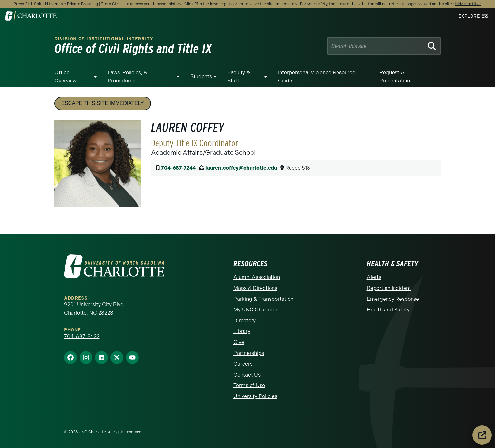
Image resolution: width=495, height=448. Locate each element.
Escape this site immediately (103, 103)
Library (242, 331)
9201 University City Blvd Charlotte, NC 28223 (94, 309)
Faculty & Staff (239, 77)
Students (201, 76)
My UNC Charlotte (255, 310)
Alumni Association (257, 277)
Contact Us (247, 375)
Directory (245, 321)
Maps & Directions (255, 288)
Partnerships (249, 353)
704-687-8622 (82, 336)
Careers (243, 364)
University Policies (255, 396)
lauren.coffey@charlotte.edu (241, 168)
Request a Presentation (395, 77)
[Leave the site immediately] (482, 435)
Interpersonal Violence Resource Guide (317, 77)
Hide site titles (468, 4)
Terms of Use (249, 385)
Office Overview (66, 77)
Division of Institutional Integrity (104, 39)
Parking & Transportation (263, 299)
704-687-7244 (178, 168)
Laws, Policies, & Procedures (127, 77)
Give (239, 342)
